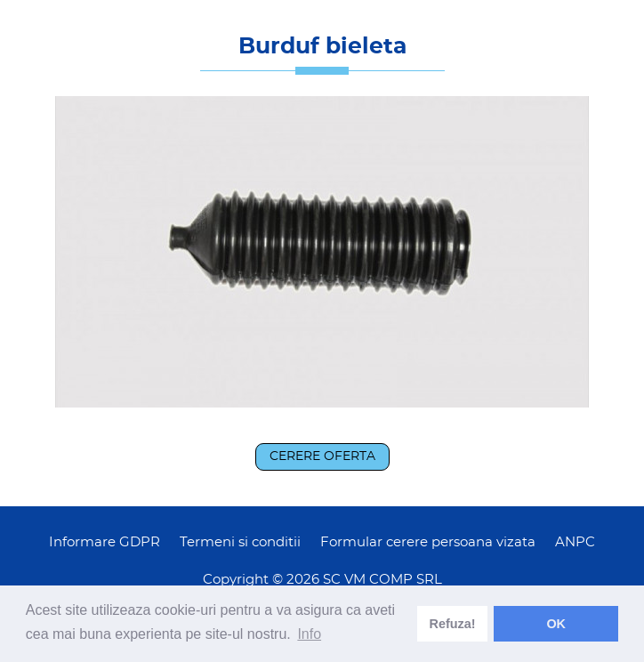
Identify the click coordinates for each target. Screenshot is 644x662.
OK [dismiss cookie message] (556, 624)
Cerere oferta (322, 456)
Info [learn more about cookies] (309, 634)
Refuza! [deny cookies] (453, 624)
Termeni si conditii (240, 542)
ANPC (575, 542)
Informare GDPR (105, 542)
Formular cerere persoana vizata (428, 542)
